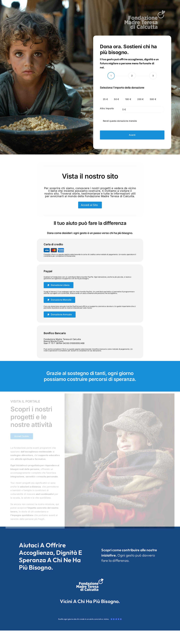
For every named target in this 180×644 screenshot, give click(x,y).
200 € (140, 99)
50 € (117, 99)
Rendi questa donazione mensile (120, 121)
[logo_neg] (145, 11)
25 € (105, 99)
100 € (128, 99)
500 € (153, 99)
